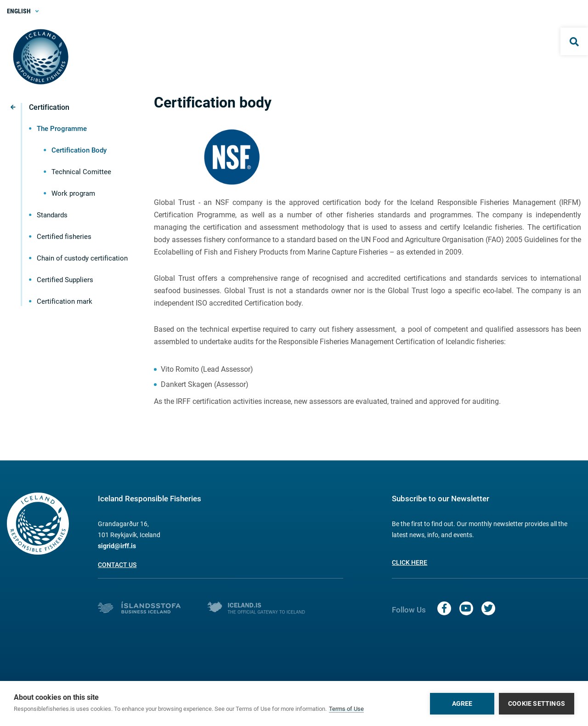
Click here (410, 562)
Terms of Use (346, 709)
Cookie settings (537, 703)
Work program (73, 193)
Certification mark (65, 301)
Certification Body (79, 150)
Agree (462, 703)
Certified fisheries (64, 237)
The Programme (62, 129)
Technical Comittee (81, 172)
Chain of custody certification (82, 258)
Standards (52, 215)
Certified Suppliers (65, 280)
